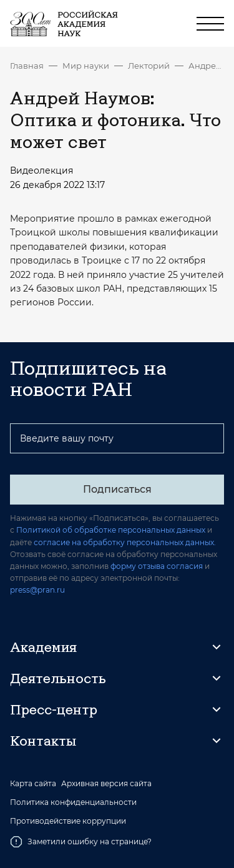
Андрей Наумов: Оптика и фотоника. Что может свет (206, 66)
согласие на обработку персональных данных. (125, 542)
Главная (27, 66)
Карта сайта (33, 784)
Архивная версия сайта (106, 784)
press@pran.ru (37, 590)
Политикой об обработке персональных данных (111, 530)
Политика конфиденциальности (73, 802)
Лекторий (149, 66)
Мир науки (86, 66)
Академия (43, 647)
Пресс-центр (54, 709)
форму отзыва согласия (157, 566)
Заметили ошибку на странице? (81, 842)
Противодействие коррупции (68, 821)
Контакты (43, 741)
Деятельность (58, 678)
